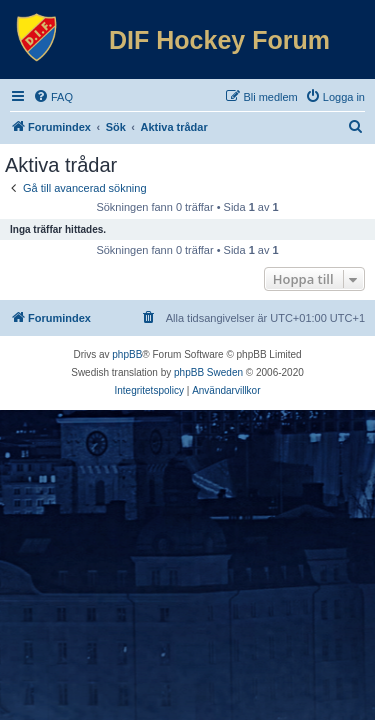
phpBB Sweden (208, 372)
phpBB (127, 354)
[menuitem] (53, 97)
